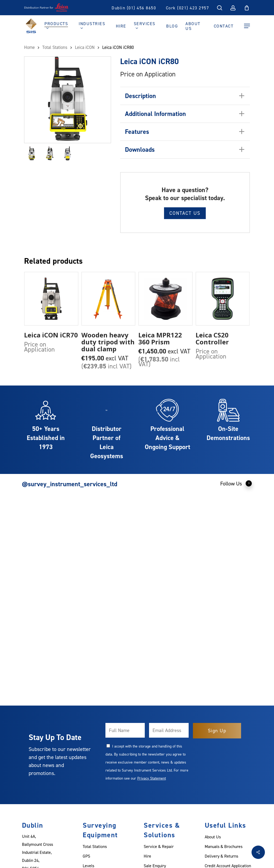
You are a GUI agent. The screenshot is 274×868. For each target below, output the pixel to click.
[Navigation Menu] (247, 26)
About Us (213, 837)
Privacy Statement (152, 778)
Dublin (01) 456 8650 (134, 8)
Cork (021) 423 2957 (188, 8)
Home (29, 47)
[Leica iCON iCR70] (51, 299)
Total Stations (55, 47)
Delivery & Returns (221, 856)
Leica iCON (85, 47)
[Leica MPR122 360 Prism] (165, 299)
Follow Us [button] (236, 483)
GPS (86, 856)
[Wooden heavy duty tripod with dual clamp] (109, 299)
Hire (147, 856)
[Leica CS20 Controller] (223, 299)
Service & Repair (159, 846)
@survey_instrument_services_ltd (70, 484)
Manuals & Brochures (224, 846)
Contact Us (185, 213)
